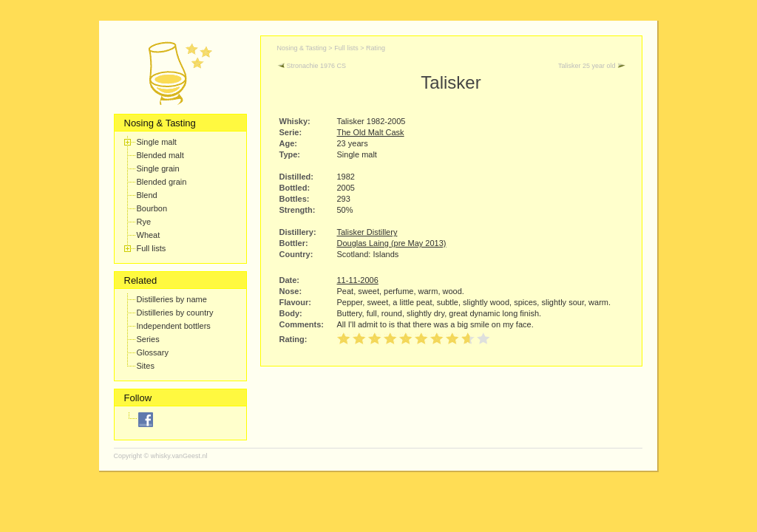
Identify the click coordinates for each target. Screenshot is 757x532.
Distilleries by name (172, 299)
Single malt (157, 142)
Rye (144, 222)
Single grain (158, 168)
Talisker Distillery (367, 232)
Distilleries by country (175, 313)
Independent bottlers (174, 326)
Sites (146, 366)
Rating (376, 48)
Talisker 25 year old (592, 66)
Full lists (152, 248)
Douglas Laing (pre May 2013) (392, 243)
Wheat (149, 235)
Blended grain (162, 182)
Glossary (153, 352)
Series (148, 339)
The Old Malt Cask (371, 132)
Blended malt (160, 155)
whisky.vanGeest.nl (179, 456)
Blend (147, 195)
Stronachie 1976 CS (312, 66)
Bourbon (152, 208)
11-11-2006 (358, 280)
